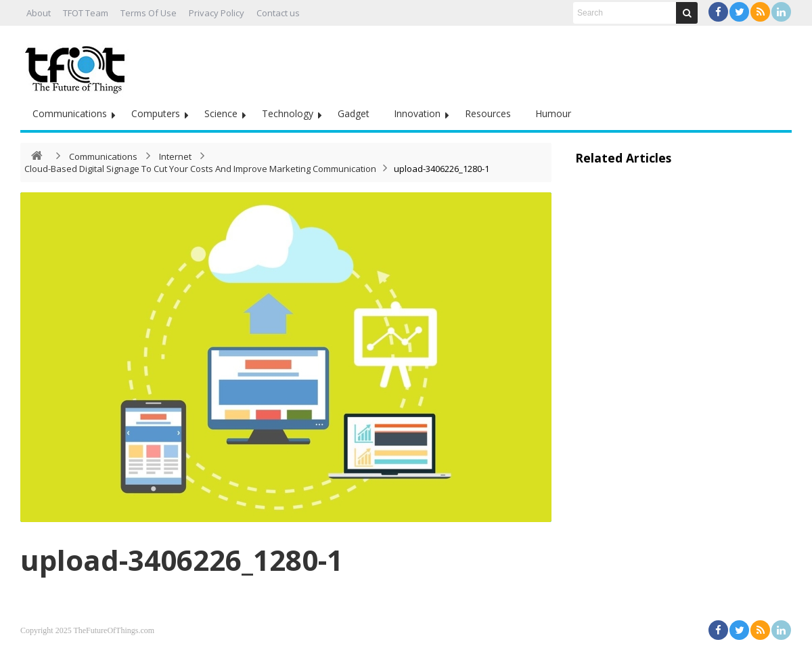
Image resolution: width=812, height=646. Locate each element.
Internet (175, 156)
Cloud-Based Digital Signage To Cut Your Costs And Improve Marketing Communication (200, 169)
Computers (156, 113)
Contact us (278, 13)
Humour (553, 113)
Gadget (354, 113)
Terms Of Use (149, 13)
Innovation (417, 113)
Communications (70, 113)
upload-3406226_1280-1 (182, 560)
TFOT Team (86, 13)
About (39, 13)
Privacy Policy (217, 13)
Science (221, 113)
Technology (288, 113)
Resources (488, 113)
